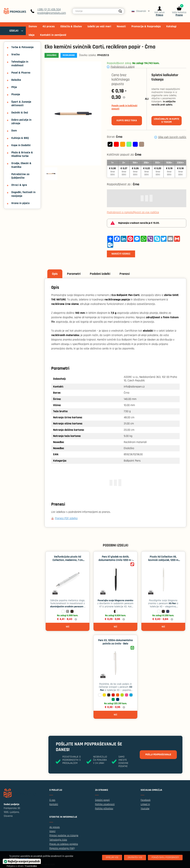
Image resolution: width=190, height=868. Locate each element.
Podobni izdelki (100, 274)
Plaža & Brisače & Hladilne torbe (22, 154)
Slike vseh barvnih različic (172, 137)
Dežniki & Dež (20, 113)
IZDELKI (14, 31)
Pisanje (16, 94)
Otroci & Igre (19, 185)
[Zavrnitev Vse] (135, 858)
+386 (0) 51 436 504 (49, 9)
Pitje (14, 87)
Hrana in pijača (20, 203)
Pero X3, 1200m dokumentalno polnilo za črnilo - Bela (116, 642)
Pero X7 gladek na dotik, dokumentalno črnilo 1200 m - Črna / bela (116, 560)
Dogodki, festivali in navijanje (23, 194)
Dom (14, 131)
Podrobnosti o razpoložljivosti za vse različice (133, 212)
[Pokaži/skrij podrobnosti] (165, 858)
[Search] (120, 11)
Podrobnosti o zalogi (123, 67)
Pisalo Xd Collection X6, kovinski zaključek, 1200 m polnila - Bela (163, 560)
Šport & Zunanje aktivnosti (21, 104)
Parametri (74, 274)
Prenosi (125, 274)
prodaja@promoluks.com (51, 13)
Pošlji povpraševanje (158, 755)
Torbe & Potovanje (22, 47)
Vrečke (15, 54)
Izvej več (24, 859)
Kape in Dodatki (21, 145)
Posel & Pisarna (21, 73)
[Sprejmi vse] (112, 858)
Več (68, 627)
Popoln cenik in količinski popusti (124, 107)
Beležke (16, 80)
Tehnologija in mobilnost (20, 63)
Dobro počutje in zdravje (21, 122)
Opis (55, 274)
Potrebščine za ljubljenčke (20, 176)
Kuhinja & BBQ (20, 138)
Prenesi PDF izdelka (66, 518)
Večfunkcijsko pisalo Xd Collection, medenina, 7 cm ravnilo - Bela (68, 560)
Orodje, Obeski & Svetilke (21, 165)
